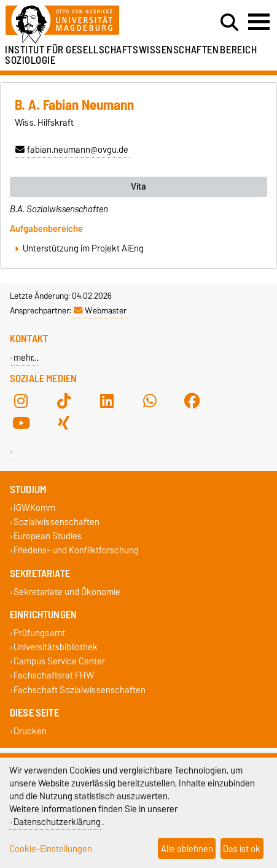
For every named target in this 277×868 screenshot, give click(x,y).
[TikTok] (64, 401)
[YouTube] (21, 423)
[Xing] (64, 423)
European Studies (48, 536)
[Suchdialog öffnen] (229, 23)
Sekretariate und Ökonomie (67, 592)
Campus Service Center (59, 662)
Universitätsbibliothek (56, 647)
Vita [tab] (138, 186)
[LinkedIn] (107, 401)
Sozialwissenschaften (57, 522)
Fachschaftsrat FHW (54, 676)
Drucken (30, 731)
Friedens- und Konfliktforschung (76, 551)
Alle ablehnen (187, 849)
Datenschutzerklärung (57, 822)
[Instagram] (21, 401)
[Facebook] (192, 401)
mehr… (26, 357)
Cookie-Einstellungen (51, 849)
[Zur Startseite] (85, 25)
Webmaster (100, 310)
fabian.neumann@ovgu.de (72, 150)
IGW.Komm (34, 508)
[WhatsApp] (150, 401)
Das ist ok (242, 849)
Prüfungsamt (39, 633)
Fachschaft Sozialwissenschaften (80, 690)
